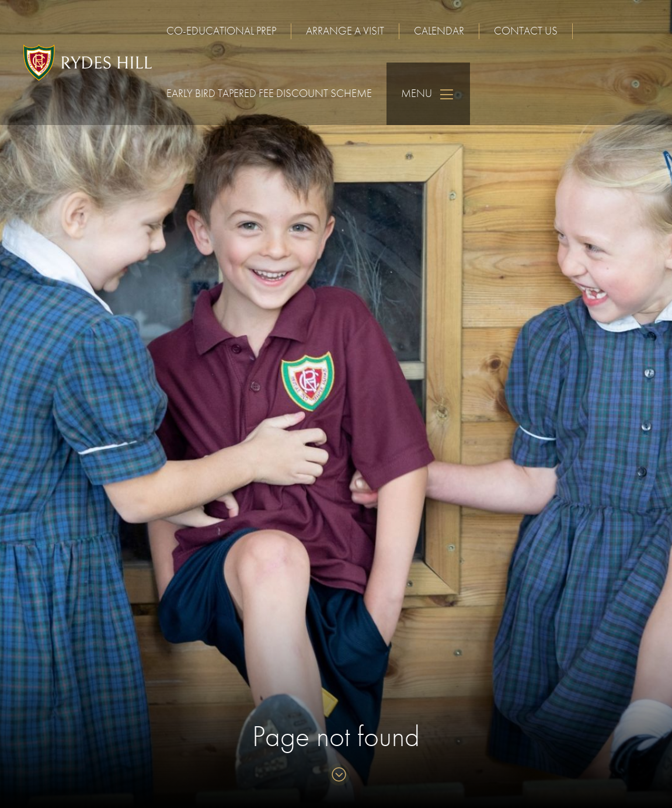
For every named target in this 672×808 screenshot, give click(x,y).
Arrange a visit (345, 31)
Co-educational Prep (221, 31)
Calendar (439, 31)
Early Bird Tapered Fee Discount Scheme (269, 93)
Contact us (526, 31)
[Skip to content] (336, 776)
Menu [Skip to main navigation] (428, 94)
